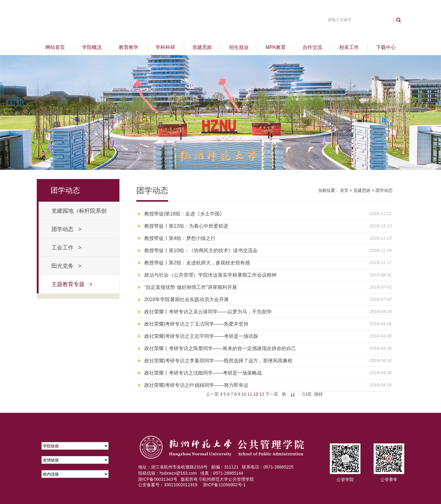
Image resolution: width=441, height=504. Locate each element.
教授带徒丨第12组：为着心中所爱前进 (186, 226)
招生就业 (239, 47)
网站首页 (55, 47)
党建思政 (202, 47)
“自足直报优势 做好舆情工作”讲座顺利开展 (191, 287)
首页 (344, 190)
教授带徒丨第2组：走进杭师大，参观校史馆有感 (197, 263)
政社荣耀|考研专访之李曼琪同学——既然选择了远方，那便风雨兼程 (218, 361)
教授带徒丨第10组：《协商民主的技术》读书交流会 (201, 250)
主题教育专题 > (72, 284)
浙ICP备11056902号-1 (224, 485)
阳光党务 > (66, 266)
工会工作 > (66, 248)
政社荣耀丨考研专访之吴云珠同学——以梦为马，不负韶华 (208, 312)
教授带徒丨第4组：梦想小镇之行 (180, 238)
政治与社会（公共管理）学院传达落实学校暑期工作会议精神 (210, 275)
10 (244, 394)
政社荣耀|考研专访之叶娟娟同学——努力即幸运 (196, 385)
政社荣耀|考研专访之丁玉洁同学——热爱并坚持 (196, 324)
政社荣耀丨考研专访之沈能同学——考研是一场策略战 (203, 373)
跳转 (318, 394)
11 (250, 394)
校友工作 (349, 47)
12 (256, 394)
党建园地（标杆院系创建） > (79, 214)
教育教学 (129, 47)
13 (262, 394)
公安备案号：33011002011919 (168, 485)
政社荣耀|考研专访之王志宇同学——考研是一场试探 (201, 336)
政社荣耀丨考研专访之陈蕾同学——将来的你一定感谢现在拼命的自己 (220, 348)
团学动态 (384, 190)
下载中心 (386, 47)
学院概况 (92, 47)
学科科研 (165, 47)
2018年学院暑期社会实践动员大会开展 (187, 299)
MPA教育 (275, 47)
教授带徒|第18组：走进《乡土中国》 (184, 214)
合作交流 (312, 47)
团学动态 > (66, 229)
